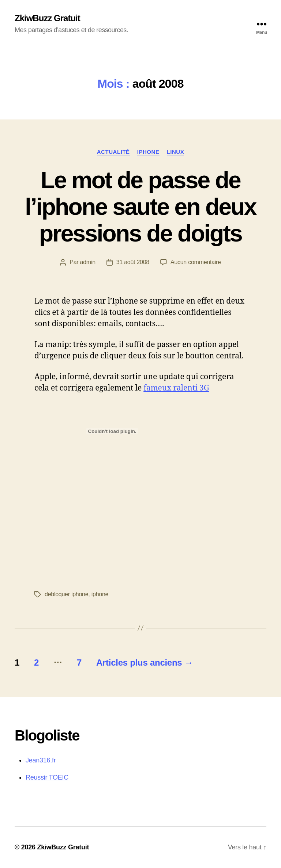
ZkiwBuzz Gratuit (47, 18)
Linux (176, 152)
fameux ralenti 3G (176, 388)
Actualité (113, 152)
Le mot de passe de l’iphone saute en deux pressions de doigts (140, 207)
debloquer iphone (66, 594)
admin (88, 262)
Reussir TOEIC (47, 777)
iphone (148, 152)
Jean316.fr (41, 760)
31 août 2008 (133, 262)
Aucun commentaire (196, 262)
